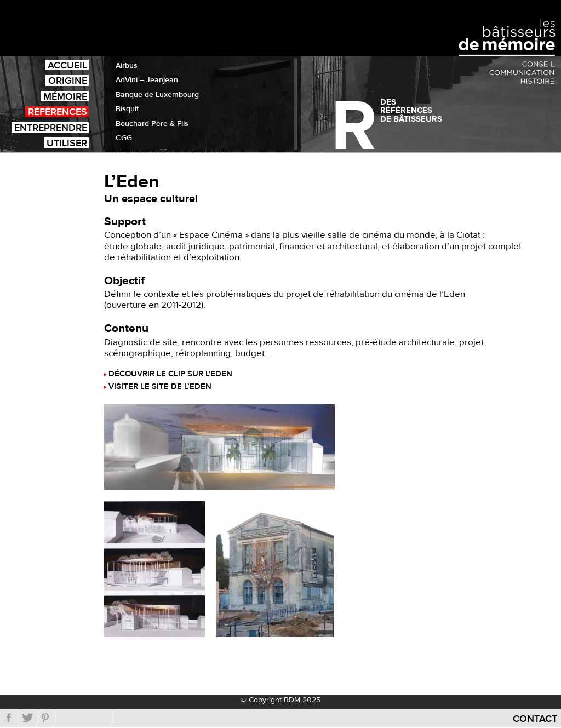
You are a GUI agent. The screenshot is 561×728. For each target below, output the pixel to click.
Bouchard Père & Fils (152, 124)
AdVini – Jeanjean (147, 80)
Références (58, 111)
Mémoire (65, 96)
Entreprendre (51, 127)
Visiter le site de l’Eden (160, 387)
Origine (68, 80)
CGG (124, 138)
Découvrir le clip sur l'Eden (170, 374)
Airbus (127, 66)
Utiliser (67, 143)
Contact (535, 719)
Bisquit (127, 109)
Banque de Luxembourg (157, 95)
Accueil (67, 65)
